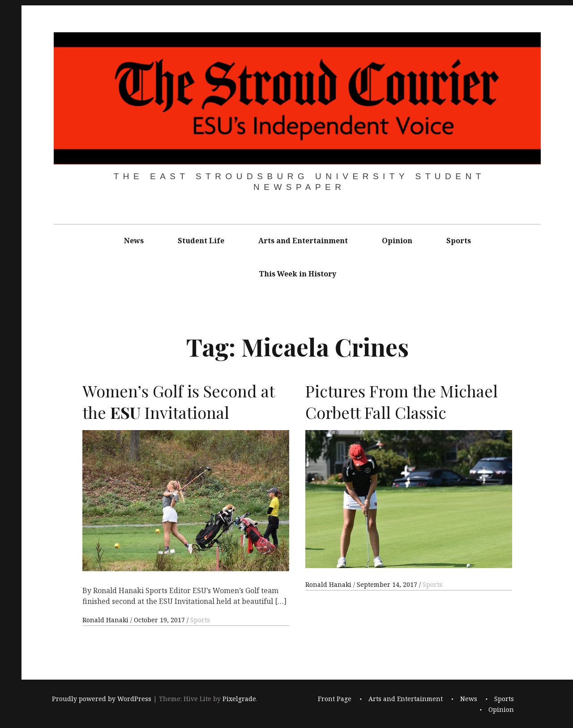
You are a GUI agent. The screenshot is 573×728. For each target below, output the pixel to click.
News (134, 241)
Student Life (201, 241)
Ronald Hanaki (106, 620)
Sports (459, 241)
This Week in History (297, 274)
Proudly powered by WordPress (102, 699)
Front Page (335, 699)
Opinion (397, 241)
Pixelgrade (239, 699)
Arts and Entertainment (303, 241)
